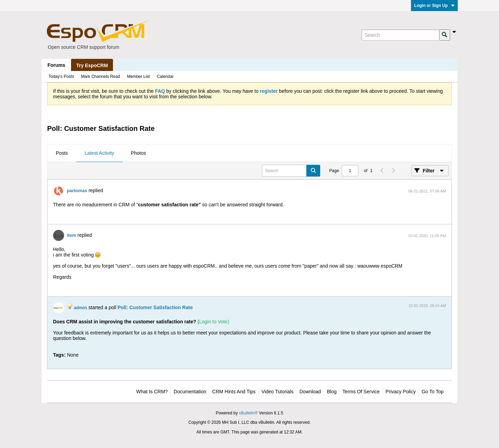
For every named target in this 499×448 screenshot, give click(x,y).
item (72, 235)
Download (310, 392)
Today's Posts (61, 77)
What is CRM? (152, 392)
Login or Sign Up (434, 6)
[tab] (62, 153)
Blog (332, 392)
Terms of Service (361, 392)
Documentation (190, 392)
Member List (138, 77)
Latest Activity (99, 153)
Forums (56, 65)
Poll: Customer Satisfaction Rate (155, 307)
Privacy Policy (401, 392)
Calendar (165, 77)
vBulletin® (248, 413)
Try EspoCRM (92, 65)
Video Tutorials (278, 392)
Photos (139, 153)
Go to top (433, 392)
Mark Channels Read (101, 77)
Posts (62, 153)
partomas (77, 191)
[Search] (400, 35)
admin (80, 308)
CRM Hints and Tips (234, 392)
